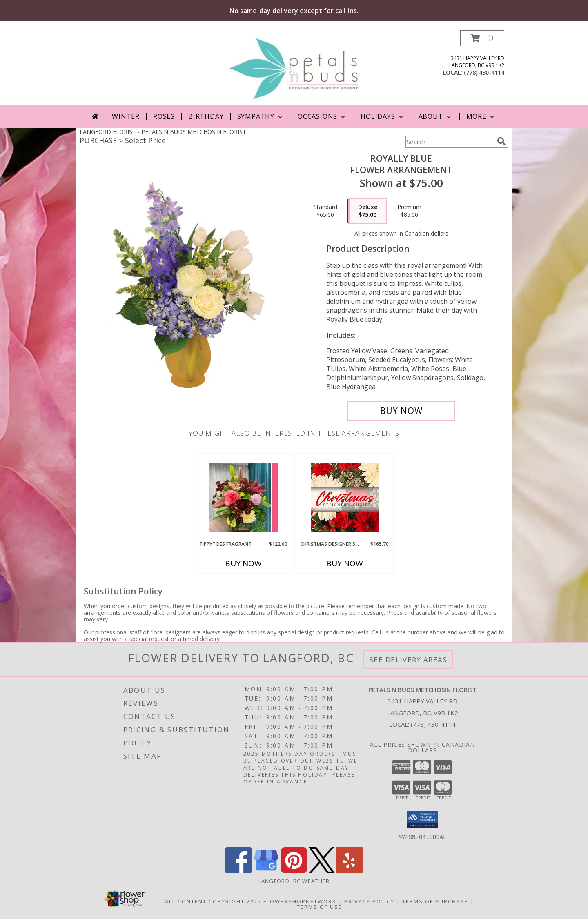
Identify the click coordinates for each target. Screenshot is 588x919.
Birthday (206, 116)
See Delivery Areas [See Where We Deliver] (409, 660)
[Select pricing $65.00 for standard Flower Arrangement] (325, 211)
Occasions (322, 116)
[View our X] (322, 871)
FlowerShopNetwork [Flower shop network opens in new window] (300, 901)
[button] (482, 38)
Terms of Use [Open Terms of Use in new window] (320, 906)
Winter (126, 116)
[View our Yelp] (350, 871)
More (481, 116)
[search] (501, 141)
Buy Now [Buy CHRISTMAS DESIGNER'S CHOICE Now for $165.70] (345, 563)
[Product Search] (450, 142)
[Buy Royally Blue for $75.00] (401, 411)
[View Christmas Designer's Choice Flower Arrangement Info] (345, 497)
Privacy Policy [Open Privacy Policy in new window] (369, 901)
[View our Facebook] (238, 871)
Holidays (383, 116)
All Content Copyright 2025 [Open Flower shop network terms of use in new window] (213, 901)
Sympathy (261, 116)
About (436, 116)
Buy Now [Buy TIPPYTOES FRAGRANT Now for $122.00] (243, 563)
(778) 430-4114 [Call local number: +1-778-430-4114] (484, 72)
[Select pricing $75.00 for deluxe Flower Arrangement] (368, 211)
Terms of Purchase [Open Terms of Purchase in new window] (435, 901)
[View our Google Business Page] (266, 871)
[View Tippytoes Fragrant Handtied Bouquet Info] (244, 497)
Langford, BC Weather (294, 881)
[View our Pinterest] (294, 871)
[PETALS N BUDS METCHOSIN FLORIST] (294, 68)
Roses (164, 116)
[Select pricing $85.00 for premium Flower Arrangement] (409, 211)
